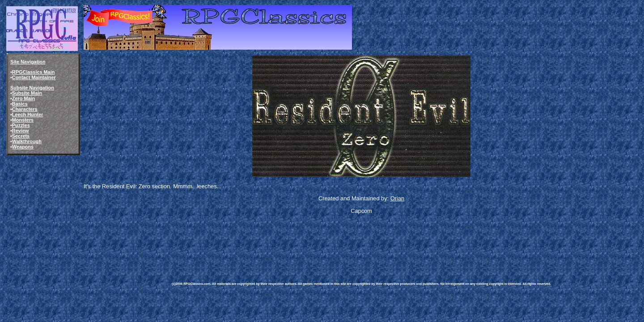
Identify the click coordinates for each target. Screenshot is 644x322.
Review (20, 131)
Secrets (21, 136)
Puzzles (21, 125)
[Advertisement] (335, 241)
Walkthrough (27, 141)
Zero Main (23, 98)
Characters (25, 109)
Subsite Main (27, 93)
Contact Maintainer (34, 77)
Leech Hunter (28, 114)
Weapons (23, 147)
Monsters (23, 120)
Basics (20, 104)
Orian (397, 198)
